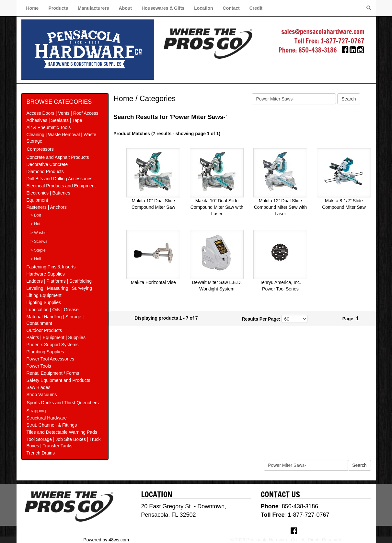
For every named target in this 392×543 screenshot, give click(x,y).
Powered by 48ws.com (106, 540)
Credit (256, 8)
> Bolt (36, 215)
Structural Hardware (47, 418)
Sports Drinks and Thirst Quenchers (63, 403)
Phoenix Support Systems (53, 345)
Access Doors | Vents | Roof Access (63, 113)
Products (58, 8)
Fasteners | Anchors (47, 207)
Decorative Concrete (47, 164)
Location (203, 8)
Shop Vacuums (42, 395)
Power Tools (39, 366)
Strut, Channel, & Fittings (52, 425)
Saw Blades (39, 387)
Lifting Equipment (44, 295)
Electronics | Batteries (48, 193)
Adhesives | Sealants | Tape (54, 120)
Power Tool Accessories (51, 359)
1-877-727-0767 (343, 41)
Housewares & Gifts (163, 8)
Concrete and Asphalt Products (58, 157)
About (125, 8)
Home (33, 8)
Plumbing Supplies (45, 352)
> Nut (35, 224)
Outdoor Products (44, 330)
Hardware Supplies (46, 274)
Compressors (40, 149)
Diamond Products (45, 171)
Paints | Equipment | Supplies (56, 337)
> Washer (39, 233)
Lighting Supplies (44, 302)
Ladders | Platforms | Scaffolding (59, 281)
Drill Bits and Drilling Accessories (60, 179)
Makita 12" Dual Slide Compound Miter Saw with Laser (280, 207)
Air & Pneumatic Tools (49, 127)
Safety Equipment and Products (58, 380)
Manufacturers (93, 8)
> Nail (36, 259)
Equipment (37, 200)
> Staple (38, 250)
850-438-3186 (318, 50)
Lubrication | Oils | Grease (53, 310)
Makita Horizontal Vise (153, 282)
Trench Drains (41, 453)
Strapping (36, 411)
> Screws (39, 242)
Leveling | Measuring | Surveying (59, 288)
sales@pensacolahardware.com (323, 32)
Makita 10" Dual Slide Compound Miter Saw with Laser (217, 207)
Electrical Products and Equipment (61, 186)
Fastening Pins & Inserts (51, 267)
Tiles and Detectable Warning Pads (62, 432)
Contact (231, 8)
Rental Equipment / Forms (53, 373)
